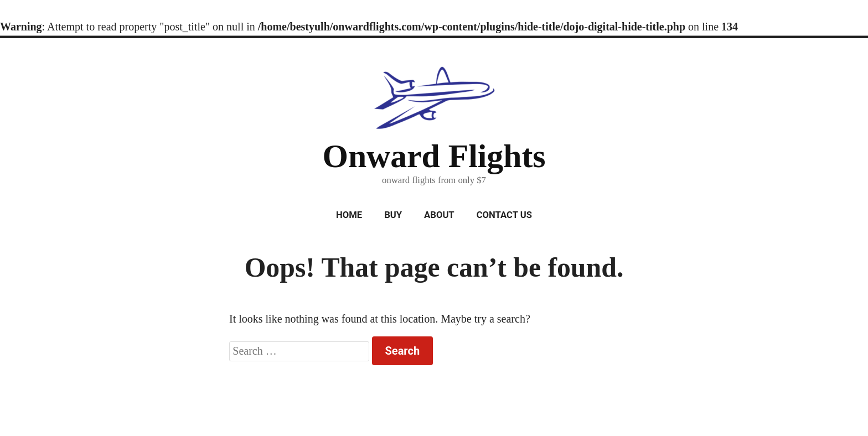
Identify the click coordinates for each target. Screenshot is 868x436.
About (439, 215)
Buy (393, 215)
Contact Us (504, 215)
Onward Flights (434, 156)
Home (349, 215)
